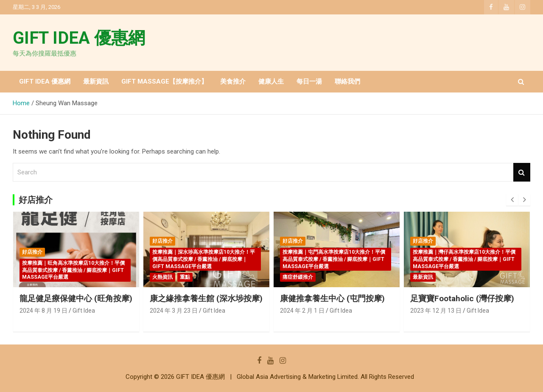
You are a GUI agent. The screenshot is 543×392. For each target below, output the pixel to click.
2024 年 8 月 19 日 (43, 311)
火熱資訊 (162, 277)
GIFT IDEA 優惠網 (79, 38)
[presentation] (512, 200)
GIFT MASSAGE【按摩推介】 (164, 81)
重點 (185, 277)
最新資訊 (96, 81)
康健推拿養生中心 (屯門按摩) (332, 298)
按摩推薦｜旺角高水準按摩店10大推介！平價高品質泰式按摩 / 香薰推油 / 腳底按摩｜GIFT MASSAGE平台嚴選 (73, 270)
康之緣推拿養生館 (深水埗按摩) (206, 298)
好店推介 (32, 252)
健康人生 (271, 81)
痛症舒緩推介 (298, 277)
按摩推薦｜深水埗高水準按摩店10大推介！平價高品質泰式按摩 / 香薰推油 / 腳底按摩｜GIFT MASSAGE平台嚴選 (204, 259)
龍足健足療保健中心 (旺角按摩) (76, 298)
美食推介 (233, 81)
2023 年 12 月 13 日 (436, 311)
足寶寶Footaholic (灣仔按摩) (462, 298)
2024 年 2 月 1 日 (302, 311)
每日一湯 (309, 81)
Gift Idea (84, 311)
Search (522, 172)
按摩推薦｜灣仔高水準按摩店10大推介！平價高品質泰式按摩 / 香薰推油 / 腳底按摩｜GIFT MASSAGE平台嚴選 (464, 259)
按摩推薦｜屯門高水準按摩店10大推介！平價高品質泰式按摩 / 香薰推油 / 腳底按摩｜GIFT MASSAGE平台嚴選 (334, 259)
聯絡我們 (347, 81)
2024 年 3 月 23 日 (174, 311)
